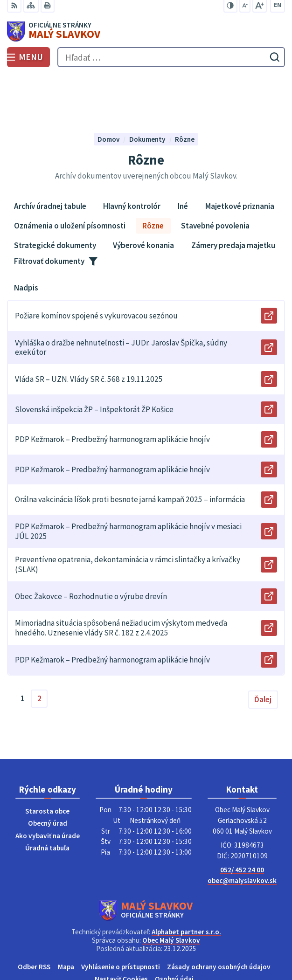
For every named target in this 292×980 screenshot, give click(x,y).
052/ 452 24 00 (242, 818)
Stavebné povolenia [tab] (215, 174)
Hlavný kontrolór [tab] (132, 155)
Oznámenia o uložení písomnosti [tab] (70, 174)
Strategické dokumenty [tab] (55, 193)
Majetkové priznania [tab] (240, 155)
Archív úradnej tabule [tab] (50, 155)
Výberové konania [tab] (143, 193)
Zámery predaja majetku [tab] (233, 193)
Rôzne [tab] (153, 174)
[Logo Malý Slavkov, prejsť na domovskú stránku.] (146, 32)
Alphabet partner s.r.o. (186, 880)
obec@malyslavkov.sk (242, 829)
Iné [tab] (183, 155)
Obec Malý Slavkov (171, 889)
